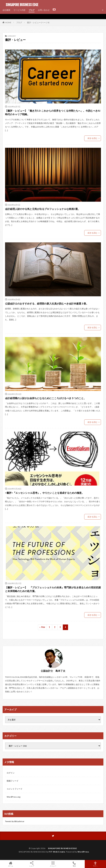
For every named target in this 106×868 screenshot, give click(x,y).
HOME (8, 22)
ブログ (32, 10)
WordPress (83, 852)
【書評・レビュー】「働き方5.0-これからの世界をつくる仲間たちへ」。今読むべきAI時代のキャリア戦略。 (53, 113)
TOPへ (95, 864)
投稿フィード (13, 781)
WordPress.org (13, 797)
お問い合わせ (44, 10)
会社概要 (6, 10)
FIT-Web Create (57, 852)
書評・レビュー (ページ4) (38, 22)
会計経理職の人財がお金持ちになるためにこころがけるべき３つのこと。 (46, 398)
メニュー (53, 864)
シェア (32, 864)
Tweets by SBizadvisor (15, 821)
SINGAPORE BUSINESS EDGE (20, 5)
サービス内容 (19, 10)
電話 (74, 864)
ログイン (11, 773)
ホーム (11, 864)
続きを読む (93, 138)
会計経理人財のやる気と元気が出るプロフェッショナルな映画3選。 (43, 209)
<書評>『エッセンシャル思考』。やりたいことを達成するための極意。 (45, 493)
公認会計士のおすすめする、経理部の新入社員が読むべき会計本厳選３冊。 (47, 303)
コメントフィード (15, 789)
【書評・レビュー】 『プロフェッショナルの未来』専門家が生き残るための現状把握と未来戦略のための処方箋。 (53, 589)
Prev (43, 627)
